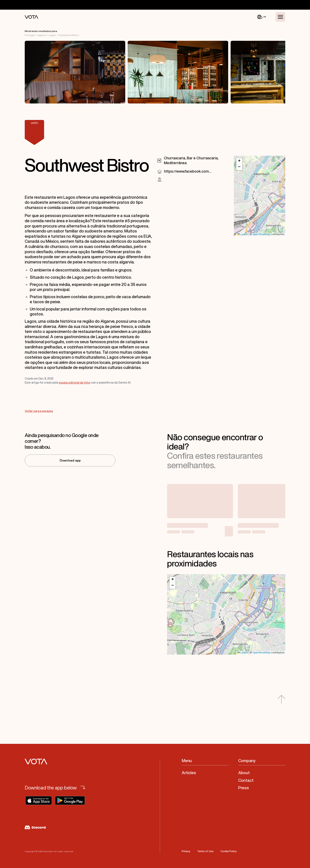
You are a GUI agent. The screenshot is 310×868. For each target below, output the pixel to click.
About (244, 773)
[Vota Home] (31, 17)
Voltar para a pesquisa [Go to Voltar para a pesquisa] (39, 411)
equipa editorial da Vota (74, 383)
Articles (189, 773)
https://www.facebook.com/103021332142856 (188, 171)
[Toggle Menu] (280, 17)
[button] (239, 161)
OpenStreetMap (261, 234)
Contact (246, 780)
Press (244, 788)
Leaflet (243, 234)
